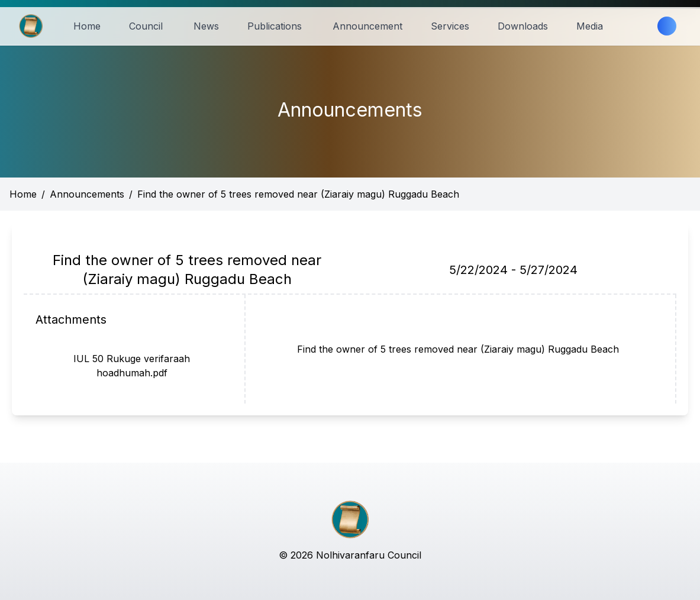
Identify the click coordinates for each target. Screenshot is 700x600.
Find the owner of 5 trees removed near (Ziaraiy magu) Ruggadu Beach (298, 194)
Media (590, 26)
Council (146, 26)
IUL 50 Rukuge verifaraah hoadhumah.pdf (132, 366)
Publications (275, 26)
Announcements (87, 194)
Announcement (367, 26)
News (206, 26)
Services (450, 26)
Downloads (523, 26)
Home (87, 26)
